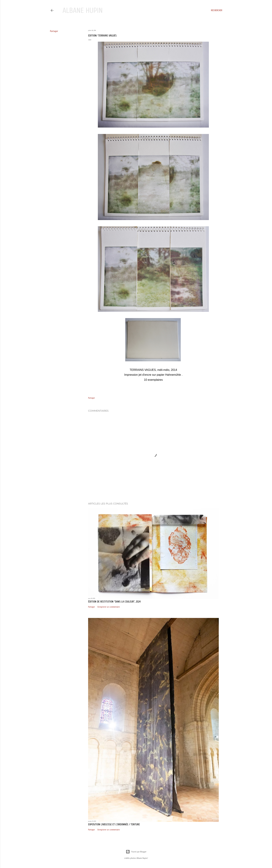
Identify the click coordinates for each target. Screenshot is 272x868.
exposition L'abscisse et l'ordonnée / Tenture (114, 824)
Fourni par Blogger (136, 852)
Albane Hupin (83, 10)
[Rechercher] (217, 10)
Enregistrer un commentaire (109, 607)
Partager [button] (54, 31)
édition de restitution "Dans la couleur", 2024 (114, 602)
